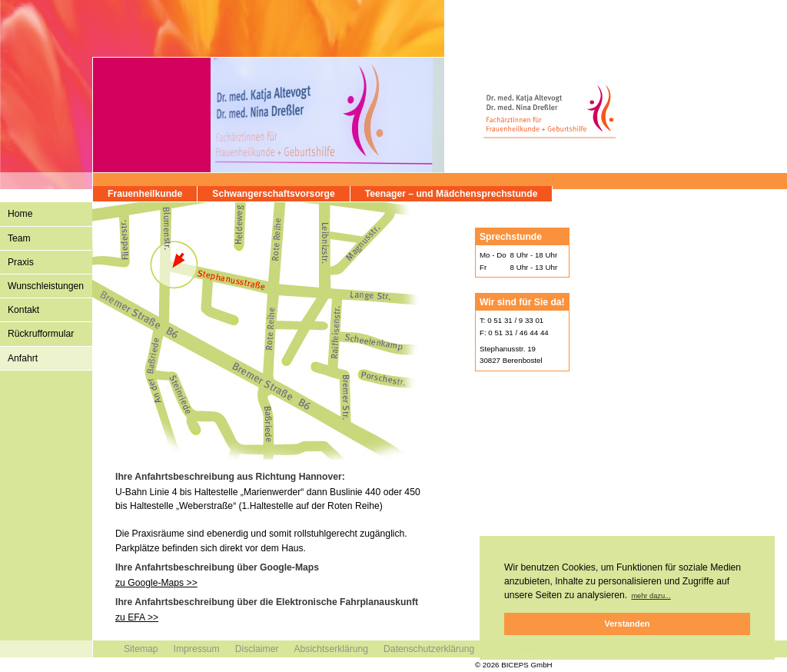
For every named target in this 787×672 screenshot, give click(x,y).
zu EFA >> (137, 617)
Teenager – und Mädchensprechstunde (452, 194)
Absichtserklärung (331, 649)
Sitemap (141, 649)
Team (19, 238)
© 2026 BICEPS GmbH (514, 665)
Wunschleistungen (46, 286)
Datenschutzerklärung (429, 649)
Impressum (197, 649)
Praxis (21, 262)
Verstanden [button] (628, 624)
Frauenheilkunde (145, 194)
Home (20, 214)
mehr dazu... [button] (651, 596)
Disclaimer (257, 649)
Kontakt (23, 310)
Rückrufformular (41, 334)
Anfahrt (23, 358)
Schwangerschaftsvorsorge (273, 194)
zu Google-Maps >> (156, 583)
